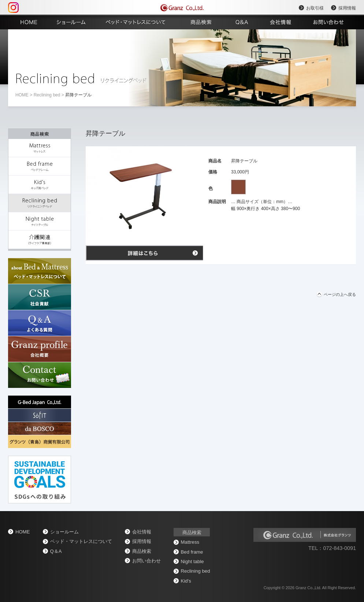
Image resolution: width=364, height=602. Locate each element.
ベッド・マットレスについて (81, 541)
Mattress (190, 542)
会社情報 (142, 532)
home (22, 95)
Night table (192, 561)
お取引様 (315, 8)
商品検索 (142, 551)
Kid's (186, 581)
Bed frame (192, 552)
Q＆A (56, 551)
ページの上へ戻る (340, 294)
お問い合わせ (146, 561)
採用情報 (347, 8)
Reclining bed (47, 95)
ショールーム (64, 532)
